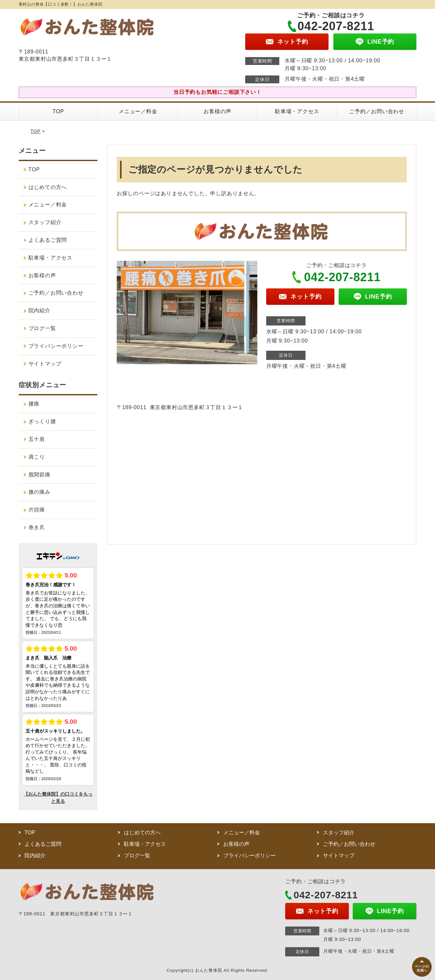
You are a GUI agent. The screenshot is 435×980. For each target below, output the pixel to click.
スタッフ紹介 (45, 222)
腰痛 (34, 404)
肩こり (37, 457)
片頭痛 (37, 510)
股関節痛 (40, 475)
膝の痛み (40, 492)
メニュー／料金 (138, 111)
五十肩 (37, 439)
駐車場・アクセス (297, 111)
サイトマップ (45, 364)
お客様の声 (217, 111)
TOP (58, 111)
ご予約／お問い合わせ (377, 111)
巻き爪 (37, 527)
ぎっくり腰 (42, 421)
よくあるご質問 (48, 240)
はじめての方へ (48, 187)
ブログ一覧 (42, 328)
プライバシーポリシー (56, 346)
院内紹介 (42, 311)
